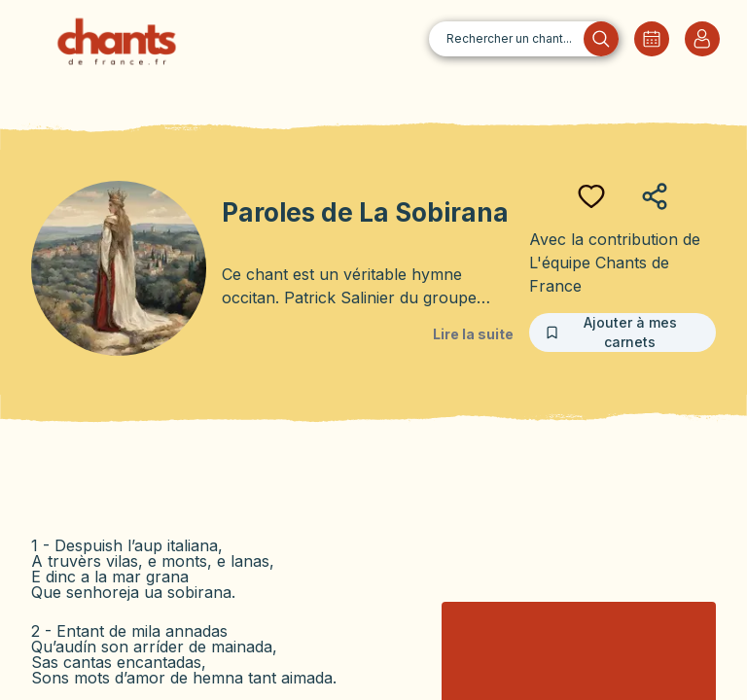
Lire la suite (473, 334)
